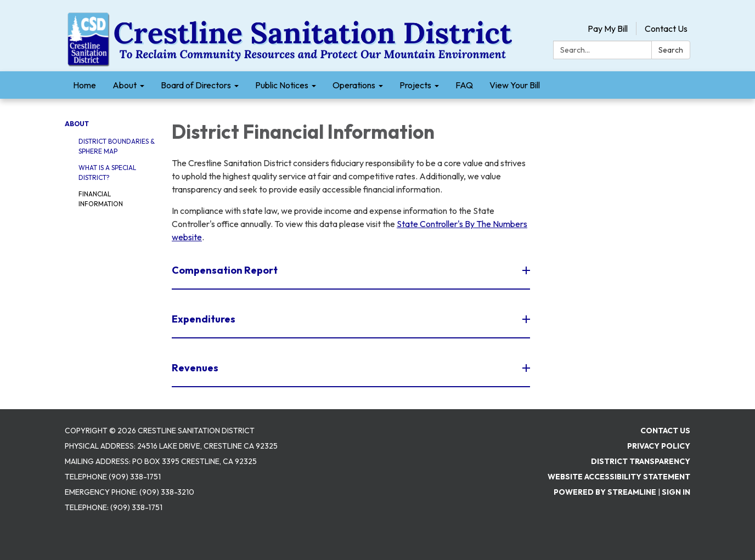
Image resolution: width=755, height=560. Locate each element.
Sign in (676, 492)
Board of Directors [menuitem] (196, 85)
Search (671, 50)
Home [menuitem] (84, 85)
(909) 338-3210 (167, 492)
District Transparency (641, 461)
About (77, 124)
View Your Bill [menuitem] (515, 85)
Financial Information (101, 199)
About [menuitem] (125, 85)
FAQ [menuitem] (464, 85)
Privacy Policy (659, 446)
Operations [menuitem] (354, 85)
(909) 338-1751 (136, 507)
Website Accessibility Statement (619, 477)
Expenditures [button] (204, 319)
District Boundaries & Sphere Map (117, 146)
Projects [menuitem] (415, 85)
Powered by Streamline (605, 492)
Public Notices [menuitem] (282, 85)
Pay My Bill (608, 29)
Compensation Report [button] (226, 270)
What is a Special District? (107, 172)
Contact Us (666, 29)
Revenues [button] (196, 368)
